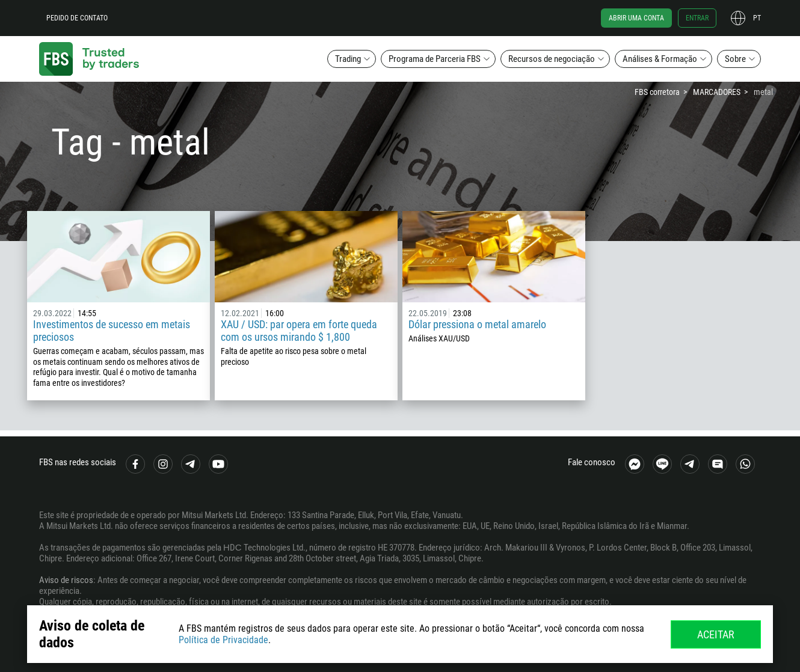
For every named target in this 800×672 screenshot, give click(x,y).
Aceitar (716, 634)
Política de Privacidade (223, 640)
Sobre (735, 59)
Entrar (697, 18)
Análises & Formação (660, 59)
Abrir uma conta (636, 18)
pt (757, 18)
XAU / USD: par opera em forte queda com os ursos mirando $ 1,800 (299, 331)
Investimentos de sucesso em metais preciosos (112, 331)
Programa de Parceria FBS (435, 59)
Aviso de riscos (66, 580)
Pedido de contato (77, 18)
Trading (348, 59)
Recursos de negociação (552, 59)
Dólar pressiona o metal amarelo (477, 324)
